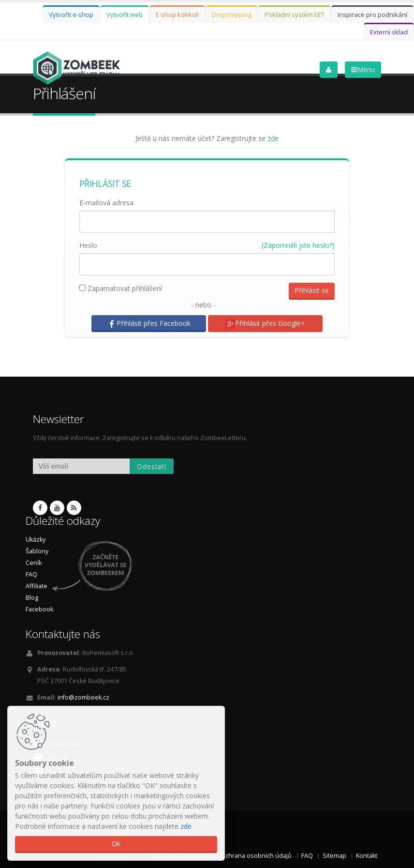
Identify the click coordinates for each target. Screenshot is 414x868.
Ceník (34, 563)
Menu (363, 69)
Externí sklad (389, 32)
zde (273, 138)
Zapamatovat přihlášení (121, 288)
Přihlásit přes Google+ (265, 324)
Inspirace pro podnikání (372, 15)
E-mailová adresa (106, 203)
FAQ (31, 574)
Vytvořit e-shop (71, 15)
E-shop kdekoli (177, 15)
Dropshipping (232, 15)
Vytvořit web (125, 15)
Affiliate (37, 586)
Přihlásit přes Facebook (149, 324)
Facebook (39, 609)
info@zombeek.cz (83, 697)
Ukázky (36, 540)
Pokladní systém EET (295, 15)
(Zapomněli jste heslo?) (298, 245)
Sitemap (334, 856)
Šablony (37, 551)
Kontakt (367, 856)
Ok (116, 844)
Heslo (88, 245)
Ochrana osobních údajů (256, 856)
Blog (32, 598)
